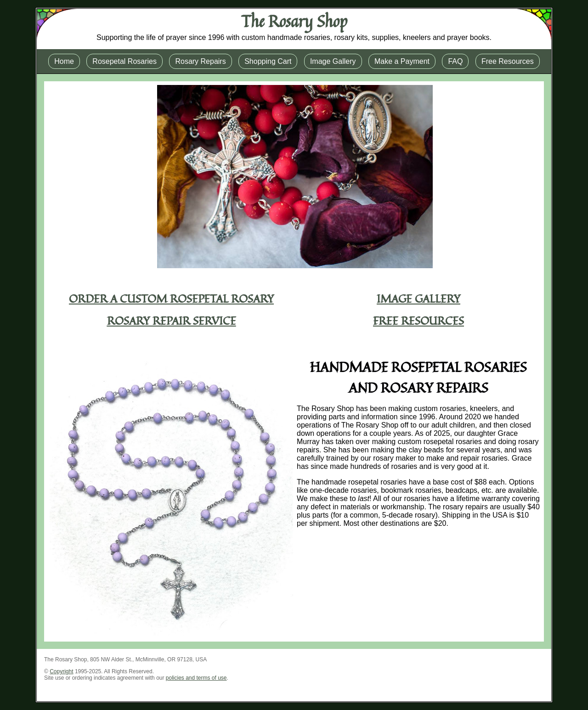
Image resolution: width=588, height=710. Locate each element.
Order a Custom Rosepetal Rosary (171, 299)
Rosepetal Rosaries (124, 61)
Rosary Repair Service (172, 321)
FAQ (455, 61)
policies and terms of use (196, 678)
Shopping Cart (268, 61)
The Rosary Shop (294, 21)
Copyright (61, 671)
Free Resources (508, 61)
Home (64, 61)
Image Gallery (333, 61)
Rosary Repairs (200, 61)
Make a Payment (402, 61)
